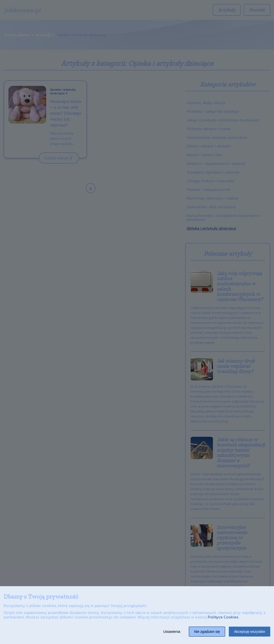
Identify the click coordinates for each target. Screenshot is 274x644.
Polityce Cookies (223, 617)
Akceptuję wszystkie (250, 632)
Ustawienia (172, 632)
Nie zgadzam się (207, 632)
